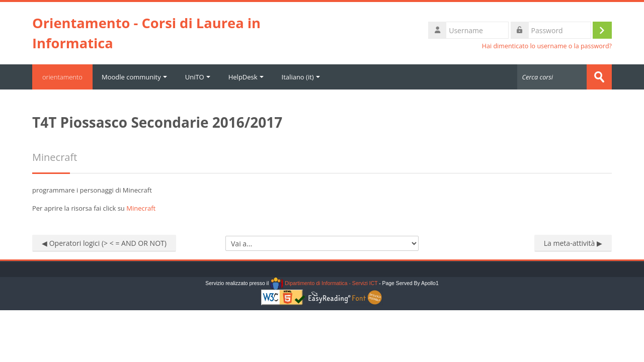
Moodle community (134, 77)
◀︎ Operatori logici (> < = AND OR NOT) (104, 243)
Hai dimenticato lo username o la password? (547, 46)
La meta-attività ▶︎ (573, 243)
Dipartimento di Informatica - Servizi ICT (324, 283)
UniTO (198, 77)
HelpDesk (246, 77)
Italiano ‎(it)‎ (301, 77)
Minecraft (141, 208)
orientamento (62, 77)
